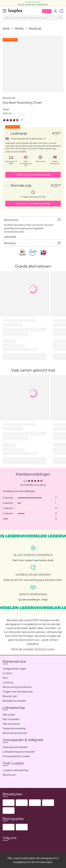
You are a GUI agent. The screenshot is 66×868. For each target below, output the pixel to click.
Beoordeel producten (15, 733)
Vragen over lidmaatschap (18, 692)
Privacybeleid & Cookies (16, 756)
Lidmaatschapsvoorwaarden (19, 752)
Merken (19, 28)
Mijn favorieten (11, 724)
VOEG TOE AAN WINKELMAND (33, 175)
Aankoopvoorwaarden (15, 747)
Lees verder (10, 236)
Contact (7, 673)
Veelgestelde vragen (14, 669)
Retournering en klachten (17, 687)
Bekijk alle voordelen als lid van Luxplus (33, 649)
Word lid (47, 11)
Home (6, 28)
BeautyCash (10, 696)
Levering (8, 682)
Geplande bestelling (14, 728)
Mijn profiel (9, 715)
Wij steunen (9, 775)
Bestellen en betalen (14, 701)
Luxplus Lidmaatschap (16, 770)
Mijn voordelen (11, 719)
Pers (5, 678)
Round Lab (35, 28)
